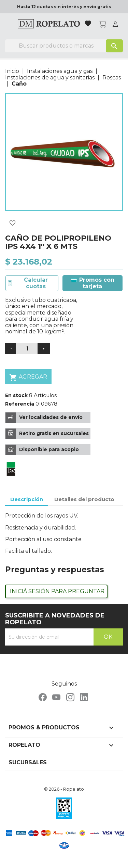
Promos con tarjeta (93, 283)
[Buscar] (64, 46)
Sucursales (28, 762)
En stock (16, 395)
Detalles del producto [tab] (84, 499)
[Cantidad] (27, 349)
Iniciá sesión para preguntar (57, 591)
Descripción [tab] (27, 499)
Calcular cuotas (36, 283)
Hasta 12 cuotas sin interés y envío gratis (64, 7)
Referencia (20, 404)
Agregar (28, 377)
